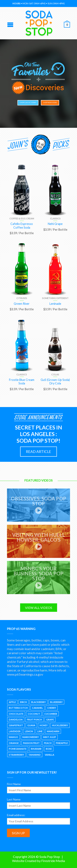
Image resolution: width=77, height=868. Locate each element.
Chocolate (16, 714)
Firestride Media (53, 861)
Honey (44, 725)
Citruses (22, 298)
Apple (12, 702)
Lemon (29, 731)
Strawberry (16, 755)
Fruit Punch (34, 720)
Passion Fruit (31, 743)
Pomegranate (18, 749)
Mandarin (53, 731)
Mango (13, 737)
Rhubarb (36, 749)
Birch (24, 702)
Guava (31, 725)
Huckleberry (60, 725)
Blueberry (56, 702)
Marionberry (31, 737)
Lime (40, 731)
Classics (55, 218)
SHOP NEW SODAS (49, 103)
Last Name (14, 799)
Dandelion (16, 720)
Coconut (34, 714)
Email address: (16, 815)
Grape (50, 720)
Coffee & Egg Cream (22, 218)
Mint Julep (50, 737)
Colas (55, 374)
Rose (49, 749)
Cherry (52, 708)
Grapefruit (16, 725)
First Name (14, 784)
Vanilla (49, 755)
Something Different (55, 298)
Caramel (37, 708)
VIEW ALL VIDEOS (39, 608)
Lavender (15, 731)
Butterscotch (18, 708)
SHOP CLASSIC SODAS (27, 103)
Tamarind (34, 755)
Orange (14, 743)
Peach (48, 743)
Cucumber (51, 714)
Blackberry (38, 702)
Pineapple (62, 743)
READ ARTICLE (38, 452)
